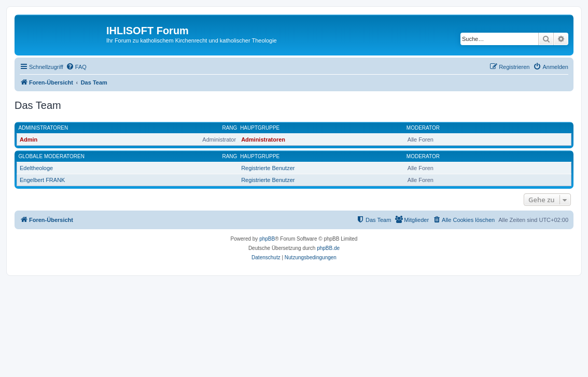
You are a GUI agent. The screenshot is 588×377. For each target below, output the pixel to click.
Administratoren (44, 128)
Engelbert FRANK (42, 180)
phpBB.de (328, 248)
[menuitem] (76, 67)
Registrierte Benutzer (268, 168)
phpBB (267, 239)
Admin (29, 139)
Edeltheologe (36, 168)
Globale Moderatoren (52, 156)
